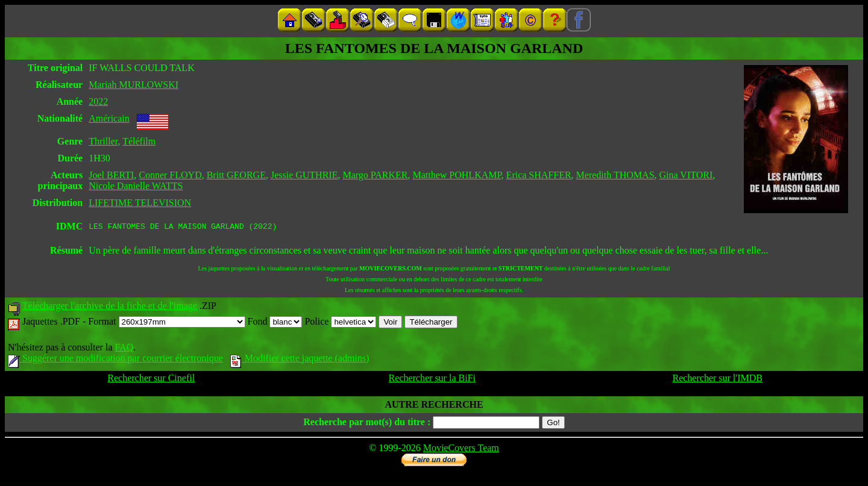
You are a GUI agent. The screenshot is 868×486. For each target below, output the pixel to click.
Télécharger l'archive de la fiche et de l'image (110, 307)
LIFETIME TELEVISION (140, 203)
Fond (275, 323)
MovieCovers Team (461, 450)
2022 (98, 101)
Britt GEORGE (236, 175)
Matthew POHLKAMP (457, 175)
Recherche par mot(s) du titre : (367, 424)
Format (166, 323)
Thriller (103, 141)
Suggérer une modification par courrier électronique (115, 360)
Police (340, 323)
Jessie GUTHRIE (304, 175)
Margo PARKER (375, 175)
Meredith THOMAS (615, 175)
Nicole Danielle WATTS (136, 186)
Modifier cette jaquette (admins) (300, 360)
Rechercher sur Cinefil (151, 380)
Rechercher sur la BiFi (432, 380)
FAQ (124, 349)
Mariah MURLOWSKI (134, 85)
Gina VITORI (686, 175)
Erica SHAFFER (539, 175)
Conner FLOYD (170, 175)
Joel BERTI (111, 175)
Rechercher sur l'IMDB (717, 380)
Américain (109, 118)
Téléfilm (139, 141)
